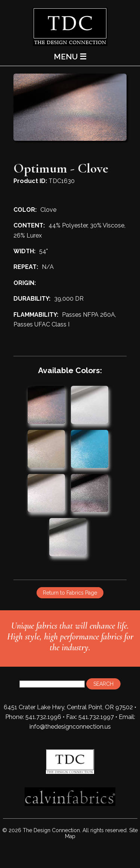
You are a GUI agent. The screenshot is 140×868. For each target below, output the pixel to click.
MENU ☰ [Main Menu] (70, 57)
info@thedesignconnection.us (70, 727)
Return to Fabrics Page (70, 593)
